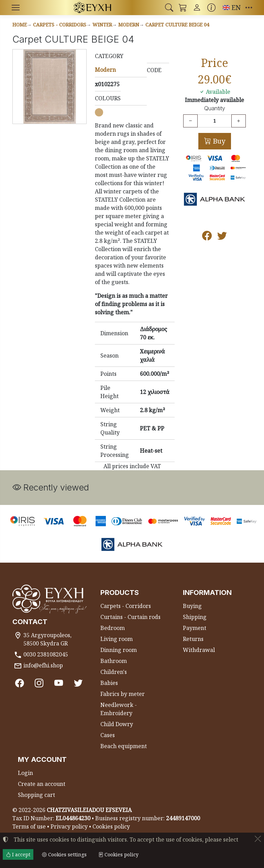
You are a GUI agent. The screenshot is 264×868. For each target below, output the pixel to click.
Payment (195, 628)
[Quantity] (214, 121)
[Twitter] (78, 683)
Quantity (215, 108)
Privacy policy (69, 826)
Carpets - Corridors (60, 25)
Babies (109, 683)
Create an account (42, 784)
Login (25, 773)
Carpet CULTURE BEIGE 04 (177, 25)
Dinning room (119, 650)
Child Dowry (117, 724)
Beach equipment (124, 746)
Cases (108, 735)
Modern (129, 25)
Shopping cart (36, 795)
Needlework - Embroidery (119, 709)
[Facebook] (19, 683)
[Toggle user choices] (197, 8)
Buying (192, 606)
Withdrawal (199, 650)
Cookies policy (111, 826)
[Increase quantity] (239, 121)
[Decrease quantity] (190, 121)
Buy (218, 141)
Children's (114, 672)
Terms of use (29, 826)
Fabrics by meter (123, 694)
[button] (169, 8)
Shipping (195, 617)
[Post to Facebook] (207, 237)
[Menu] (15, 8)
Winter (102, 25)
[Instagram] (39, 683)
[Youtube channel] (59, 683)
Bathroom (114, 661)
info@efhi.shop (43, 665)
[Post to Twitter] (222, 237)
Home (20, 25)
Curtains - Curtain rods (130, 617)
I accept (18, 854)
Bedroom (113, 628)
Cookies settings (64, 854)
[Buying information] (211, 8)
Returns (193, 639)
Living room (117, 639)
